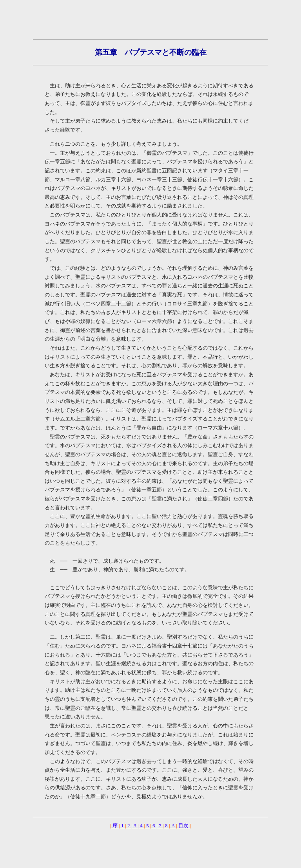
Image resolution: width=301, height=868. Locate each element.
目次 (184, 826)
